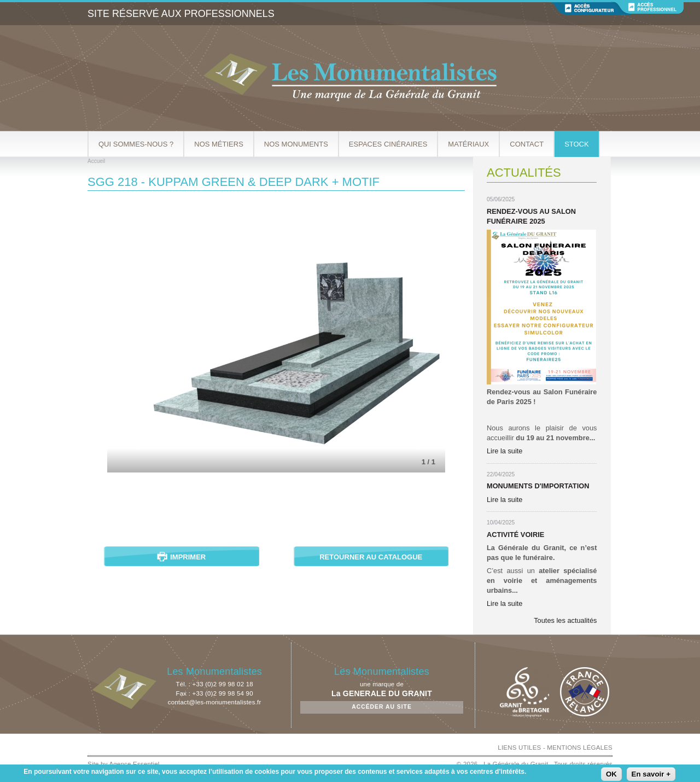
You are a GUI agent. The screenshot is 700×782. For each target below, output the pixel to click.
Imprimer (188, 557)
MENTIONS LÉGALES (580, 748)
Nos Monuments (296, 144)
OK (611, 774)
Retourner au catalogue (371, 557)
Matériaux (468, 144)
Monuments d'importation (538, 486)
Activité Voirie (515, 535)
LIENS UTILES (519, 748)
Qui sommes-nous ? (136, 144)
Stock (577, 144)
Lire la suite (504, 451)
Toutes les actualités (565, 620)
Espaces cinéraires (388, 144)
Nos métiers (219, 144)
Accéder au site (382, 707)
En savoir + (651, 774)
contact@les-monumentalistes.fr (215, 702)
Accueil (96, 161)
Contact (527, 144)
